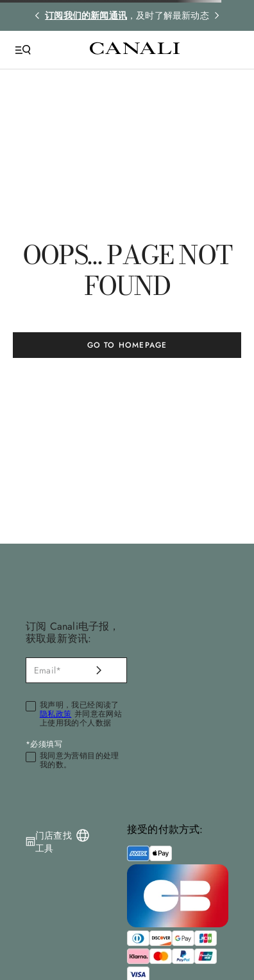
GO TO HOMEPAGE (127, 345)
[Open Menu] (23, 50)
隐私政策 (56, 714)
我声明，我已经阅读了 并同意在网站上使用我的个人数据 (81, 714)
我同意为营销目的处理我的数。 (80, 761)
